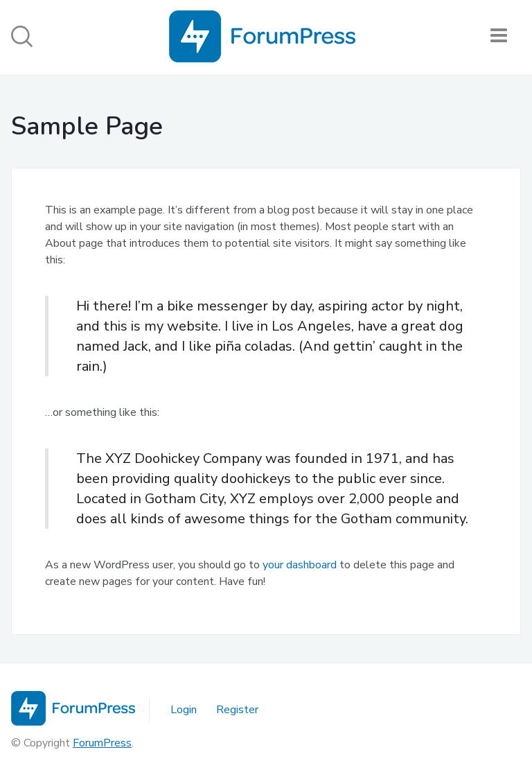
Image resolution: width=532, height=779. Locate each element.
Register (237, 710)
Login (184, 710)
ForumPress (102, 743)
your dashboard (300, 565)
